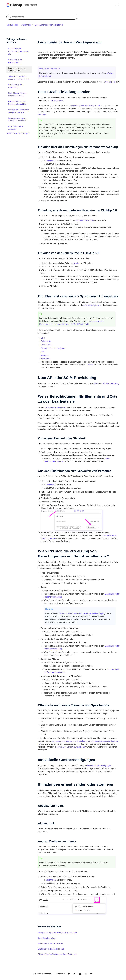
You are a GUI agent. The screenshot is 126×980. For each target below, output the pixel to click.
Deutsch (61, 974)
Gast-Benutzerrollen (47, 938)
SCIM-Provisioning (111, 384)
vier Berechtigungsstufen (55, 407)
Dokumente (46, 341)
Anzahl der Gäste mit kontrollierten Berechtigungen (82, 614)
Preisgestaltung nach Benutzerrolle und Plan (57, 933)
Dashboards (46, 345)
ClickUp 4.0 (110, 82)
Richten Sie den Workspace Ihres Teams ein (57, 954)
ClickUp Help (12, 25)
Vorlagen (45, 355)
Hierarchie (42, 114)
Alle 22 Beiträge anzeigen (18, 133)
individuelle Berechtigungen (99, 766)
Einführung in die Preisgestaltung (15, 61)
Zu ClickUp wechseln (43, 974)
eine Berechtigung (91, 305)
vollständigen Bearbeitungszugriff (86, 106)
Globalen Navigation (85, 221)
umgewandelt (57, 101)
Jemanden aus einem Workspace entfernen (17, 119)
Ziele (43, 352)
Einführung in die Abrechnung (51, 949)
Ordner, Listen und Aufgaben (53, 348)
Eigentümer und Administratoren (49, 25)
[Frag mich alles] (42, 17)
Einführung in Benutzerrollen (50, 943)
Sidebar (77, 263)
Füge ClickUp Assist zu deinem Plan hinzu (18, 94)
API (96, 384)
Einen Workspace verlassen (15, 128)
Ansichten (45, 358)
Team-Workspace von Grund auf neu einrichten (18, 78)
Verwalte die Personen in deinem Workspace (18, 111)
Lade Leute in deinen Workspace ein (17, 69)
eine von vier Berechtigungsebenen (70, 747)
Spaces (90, 365)
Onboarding (26, 25)
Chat (43, 338)
